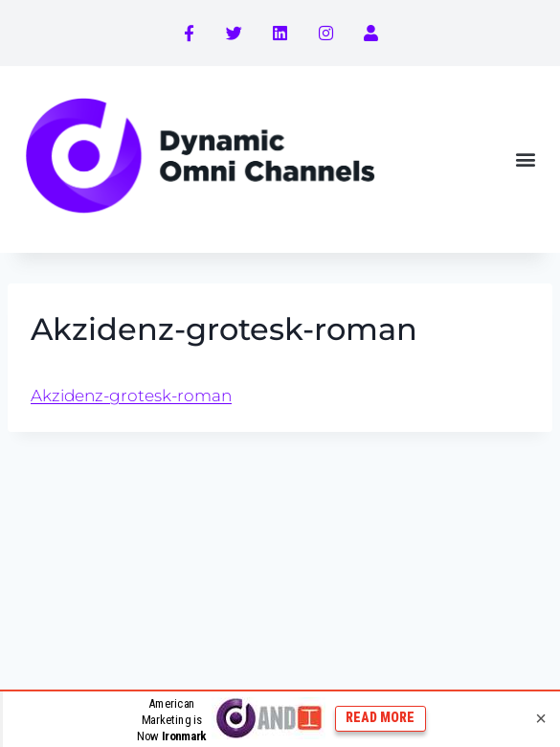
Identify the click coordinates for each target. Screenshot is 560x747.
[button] (525, 159)
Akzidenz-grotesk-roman (131, 396)
